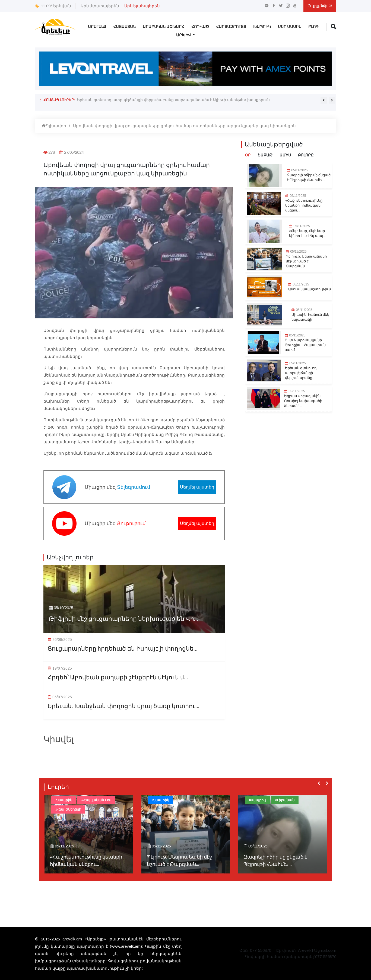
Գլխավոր (54, 126)
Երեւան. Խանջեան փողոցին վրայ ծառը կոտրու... (123, 706)
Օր (248, 155)
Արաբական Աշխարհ (164, 27)
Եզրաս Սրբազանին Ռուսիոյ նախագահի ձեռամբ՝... (303, 401)
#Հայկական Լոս (96, 800)
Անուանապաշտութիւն (310, 289)
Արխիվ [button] (184, 35)
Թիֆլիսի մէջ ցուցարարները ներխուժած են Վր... (123, 619)
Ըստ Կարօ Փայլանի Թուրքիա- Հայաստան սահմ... (305, 345)
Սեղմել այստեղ (197, 487)
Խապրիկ (262, 27)
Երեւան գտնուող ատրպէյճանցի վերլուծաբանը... (301, 373)
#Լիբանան (285, 800)
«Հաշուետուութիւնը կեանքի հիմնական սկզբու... (304, 205)
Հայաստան (124, 27)
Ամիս (285, 155)
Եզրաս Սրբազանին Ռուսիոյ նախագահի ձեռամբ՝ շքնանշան (138, 104)
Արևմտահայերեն (100, 6)
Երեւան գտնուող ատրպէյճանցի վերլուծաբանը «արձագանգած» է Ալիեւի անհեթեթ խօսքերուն (173, 100)
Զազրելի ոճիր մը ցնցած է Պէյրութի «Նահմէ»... (309, 178)
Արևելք (97, 27)
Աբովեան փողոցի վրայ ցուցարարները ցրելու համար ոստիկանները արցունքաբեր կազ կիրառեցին (184, 126)
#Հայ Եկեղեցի (68, 809)
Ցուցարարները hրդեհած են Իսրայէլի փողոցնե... (123, 649)
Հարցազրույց (231, 27)
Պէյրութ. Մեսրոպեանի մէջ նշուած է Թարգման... (306, 261)
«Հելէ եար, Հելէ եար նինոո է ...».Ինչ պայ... (307, 233)
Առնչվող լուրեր (70, 557)
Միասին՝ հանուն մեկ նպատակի (310, 317)
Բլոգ (313, 27)
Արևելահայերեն (142, 6)
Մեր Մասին (290, 27)
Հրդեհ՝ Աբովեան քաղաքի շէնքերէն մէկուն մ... (118, 678)
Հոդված (200, 27)
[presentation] (324, 100)
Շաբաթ (265, 155)
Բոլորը (306, 155)
